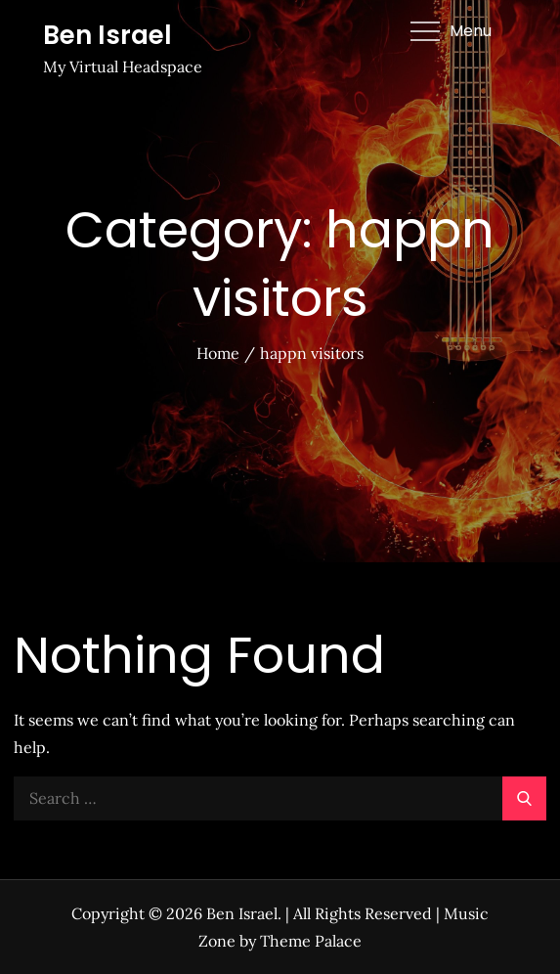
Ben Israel (108, 35)
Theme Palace (311, 941)
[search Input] (280, 798)
